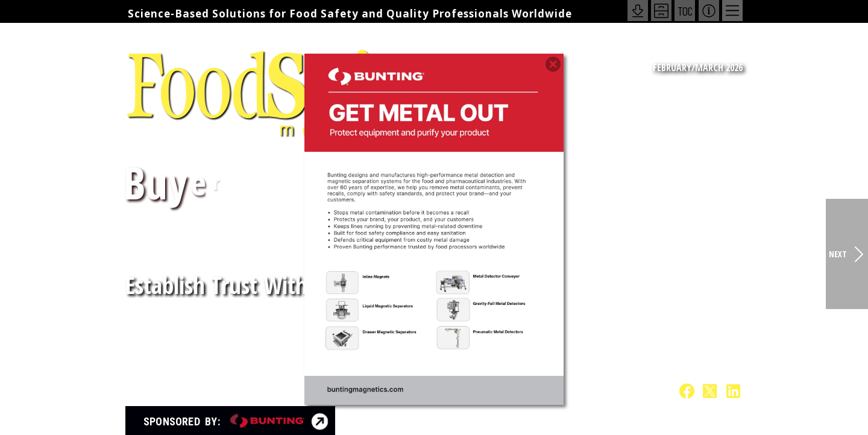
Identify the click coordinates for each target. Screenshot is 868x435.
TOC (685, 11)
